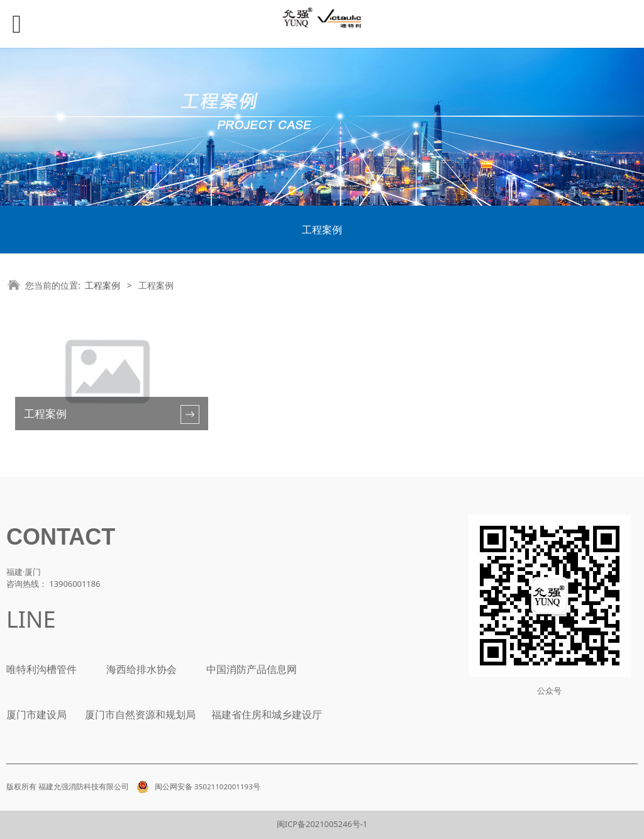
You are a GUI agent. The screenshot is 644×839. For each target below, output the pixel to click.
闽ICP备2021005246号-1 (322, 824)
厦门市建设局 (36, 714)
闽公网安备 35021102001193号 (197, 786)
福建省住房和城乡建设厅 (265, 714)
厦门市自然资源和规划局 (139, 714)
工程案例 (322, 230)
